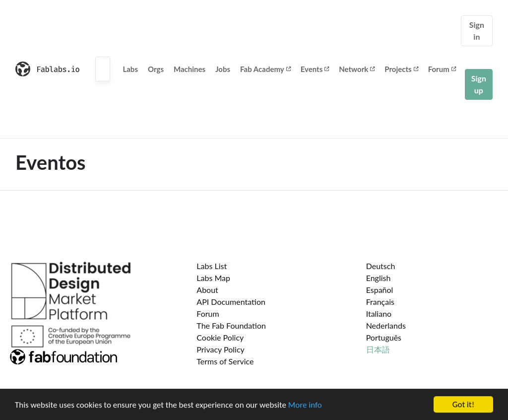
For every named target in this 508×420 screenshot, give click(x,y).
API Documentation (231, 302)
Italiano (379, 314)
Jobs (223, 69)
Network (357, 69)
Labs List (212, 266)
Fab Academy (265, 69)
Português (384, 337)
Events (315, 69)
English (379, 278)
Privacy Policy (221, 349)
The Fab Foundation (231, 325)
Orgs (156, 69)
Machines (190, 69)
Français (380, 302)
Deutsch (381, 266)
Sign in (477, 31)
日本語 (378, 349)
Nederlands (386, 325)
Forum (442, 69)
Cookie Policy (220, 337)
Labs (130, 69)
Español (380, 290)
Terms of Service (225, 361)
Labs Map (213, 278)
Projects (401, 69)
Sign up (479, 84)
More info (305, 405)
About (207, 290)
